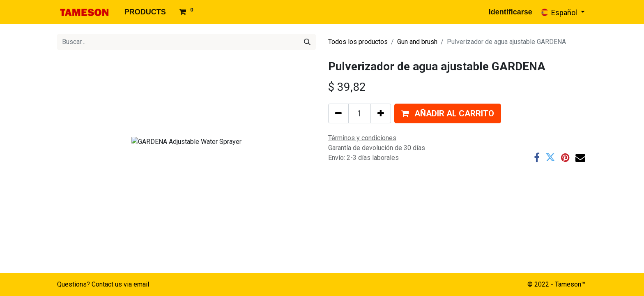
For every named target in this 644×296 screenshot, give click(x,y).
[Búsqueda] (307, 42)
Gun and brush (417, 42)
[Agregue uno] (381, 113)
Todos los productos (358, 42)
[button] (448, 113)
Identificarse (511, 12)
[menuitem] (145, 12)
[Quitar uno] (338, 113)
